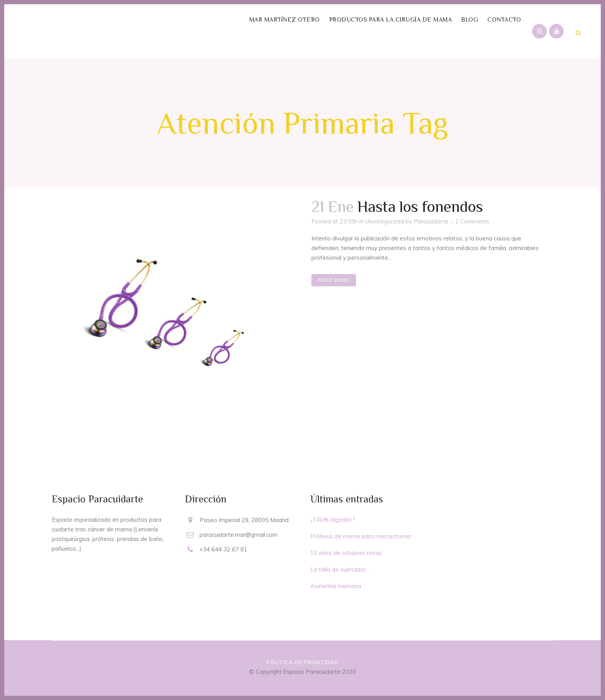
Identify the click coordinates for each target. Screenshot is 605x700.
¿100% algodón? (333, 520)
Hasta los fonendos (420, 206)
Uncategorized (384, 221)
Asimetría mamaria (336, 586)
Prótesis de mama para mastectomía (361, 536)
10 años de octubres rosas (346, 553)
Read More (334, 280)
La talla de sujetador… (340, 569)
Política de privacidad (303, 662)
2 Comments (472, 221)
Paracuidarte (431, 221)
